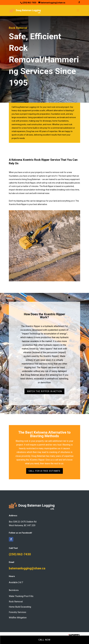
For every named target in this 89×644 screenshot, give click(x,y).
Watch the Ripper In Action (44, 391)
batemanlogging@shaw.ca (27, 568)
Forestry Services (18, 612)
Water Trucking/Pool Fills (21, 596)
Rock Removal (16, 602)
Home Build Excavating (20, 607)
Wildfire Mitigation (18, 618)
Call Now (44, 640)
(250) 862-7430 (20, 554)
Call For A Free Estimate (44, 471)
